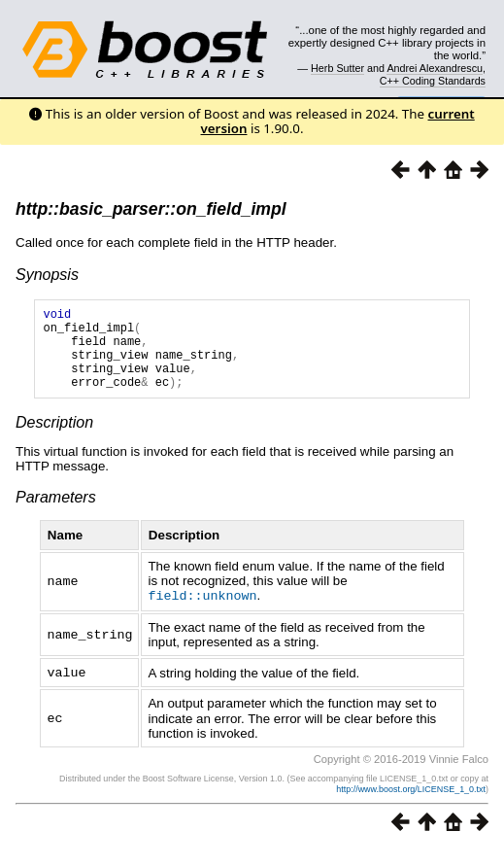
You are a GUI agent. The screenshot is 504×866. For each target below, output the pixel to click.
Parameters (56, 515)
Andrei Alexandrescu (435, 68)
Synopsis (47, 275)
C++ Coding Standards (433, 81)
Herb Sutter (337, 68)
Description (54, 440)
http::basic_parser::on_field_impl (151, 209)
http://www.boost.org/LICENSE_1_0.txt (411, 805)
